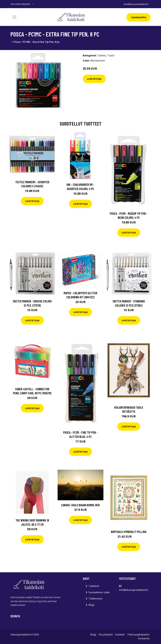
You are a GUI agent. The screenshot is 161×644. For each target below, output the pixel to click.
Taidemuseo (95, 598)
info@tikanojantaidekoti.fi (136, 4)
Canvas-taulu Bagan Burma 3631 (80, 505)
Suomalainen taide (99, 592)
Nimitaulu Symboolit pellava (129, 532)
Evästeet (120, 635)
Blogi (91, 605)
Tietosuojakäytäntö (138, 635)
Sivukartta (144, 638)
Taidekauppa (138, 17)
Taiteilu (102, 55)
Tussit (111, 55)
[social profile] (33, 4)
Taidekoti (94, 586)
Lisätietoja (94, 79)
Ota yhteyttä (106, 635)
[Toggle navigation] (14, 17)
